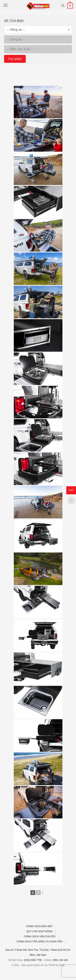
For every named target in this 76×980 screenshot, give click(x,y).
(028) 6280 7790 (33, 960)
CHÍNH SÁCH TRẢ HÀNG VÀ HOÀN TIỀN (40, 942)
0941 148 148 (60, 960)
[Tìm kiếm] (63, 6)
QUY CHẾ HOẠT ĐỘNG (39, 931)
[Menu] (5, 5)
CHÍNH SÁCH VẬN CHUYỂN (40, 936)
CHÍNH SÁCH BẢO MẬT (40, 926)
